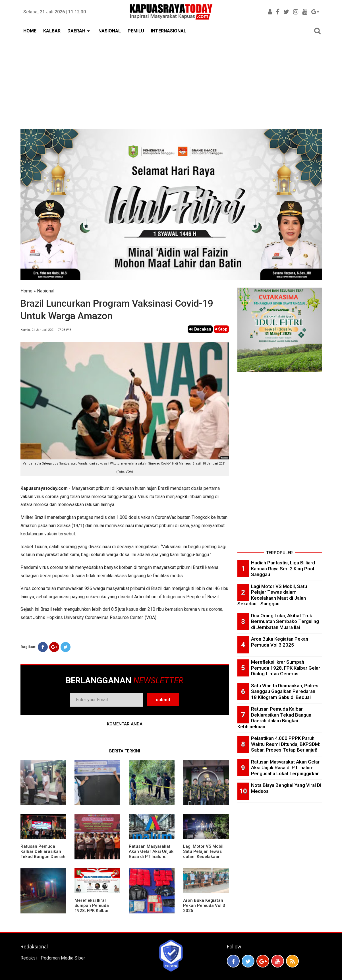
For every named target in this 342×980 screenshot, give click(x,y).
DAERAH (76, 31)
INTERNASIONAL (169, 31)
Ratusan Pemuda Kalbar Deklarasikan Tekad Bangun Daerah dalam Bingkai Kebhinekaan (43, 857)
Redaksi (29, 958)
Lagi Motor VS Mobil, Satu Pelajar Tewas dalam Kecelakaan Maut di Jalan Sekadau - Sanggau (204, 857)
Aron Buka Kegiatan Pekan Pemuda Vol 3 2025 (204, 905)
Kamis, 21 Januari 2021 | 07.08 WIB (46, 330)
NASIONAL (110, 31)
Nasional (46, 291)
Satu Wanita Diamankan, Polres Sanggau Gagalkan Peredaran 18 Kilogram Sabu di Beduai (285, 691)
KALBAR (52, 31)
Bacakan (200, 329)
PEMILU (136, 31)
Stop (221, 329)
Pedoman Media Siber (63, 958)
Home (26, 291)
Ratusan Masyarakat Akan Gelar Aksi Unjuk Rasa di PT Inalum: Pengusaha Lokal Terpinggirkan (151, 857)
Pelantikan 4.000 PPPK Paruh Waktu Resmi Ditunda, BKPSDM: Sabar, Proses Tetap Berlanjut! (286, 744)
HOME (30, 31)
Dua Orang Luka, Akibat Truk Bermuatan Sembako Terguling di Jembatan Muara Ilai (285, 621)
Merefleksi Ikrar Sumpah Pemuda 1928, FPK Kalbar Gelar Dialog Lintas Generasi (94, 911)
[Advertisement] (171, 81)
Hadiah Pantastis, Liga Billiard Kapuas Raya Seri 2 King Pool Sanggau (283, 569)
